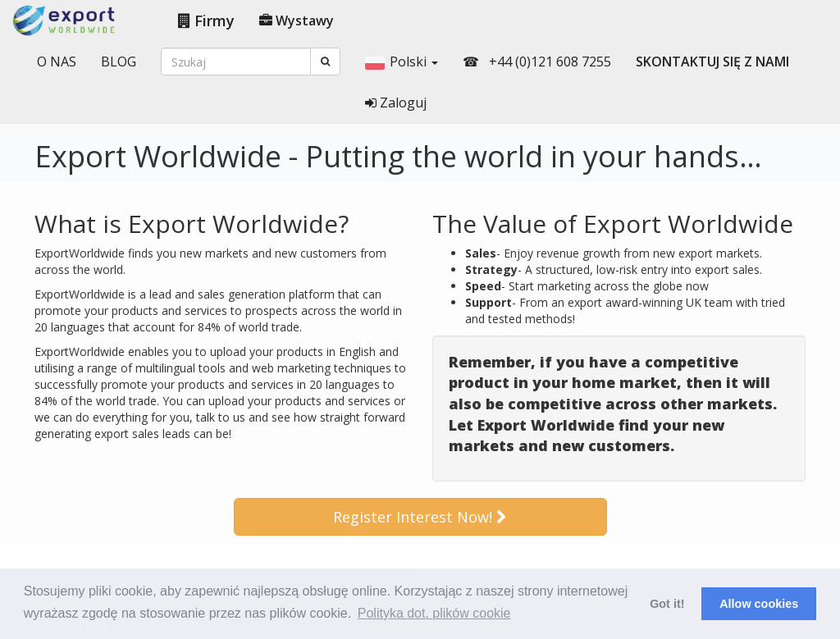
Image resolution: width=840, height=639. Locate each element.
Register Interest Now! (420, 517)
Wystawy (297, 21)
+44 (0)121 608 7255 (548, 62)
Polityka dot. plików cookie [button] (434, 613)
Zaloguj (396, 103)
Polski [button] (402, 62)
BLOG (119, 62)
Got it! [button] (667, 604)
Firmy (206, 21)
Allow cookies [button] (759, 604)
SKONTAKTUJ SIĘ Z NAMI (712, 62)
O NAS (57, 62)
